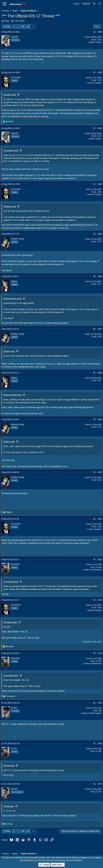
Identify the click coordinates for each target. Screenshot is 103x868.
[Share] (94, 32)
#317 (100, 784)
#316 (100, 743)
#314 (100, 653)
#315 (100, 703)
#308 (100, 373)
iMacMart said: (10, 622)
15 (28, 27)
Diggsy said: (9, 351)
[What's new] (94, 4)
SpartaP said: (10, 95)
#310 (100, 472)
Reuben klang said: (13, 298)
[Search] (100, 4)
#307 (100, 329)
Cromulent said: (11, 150)
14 (23, 27)
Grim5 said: (9, 806)
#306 (100, 276)
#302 (100, 72)
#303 (100, 128)
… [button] (18, 27)
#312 (100, 560)
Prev (8, 27)
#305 (100, 234)
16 (33, 27)
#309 (100, 419)
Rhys (7, 21)
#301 (100, 32)
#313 (100, 600)
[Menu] (5, 4)
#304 (100, 184)
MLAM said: (9, 766)
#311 (100, 519)
